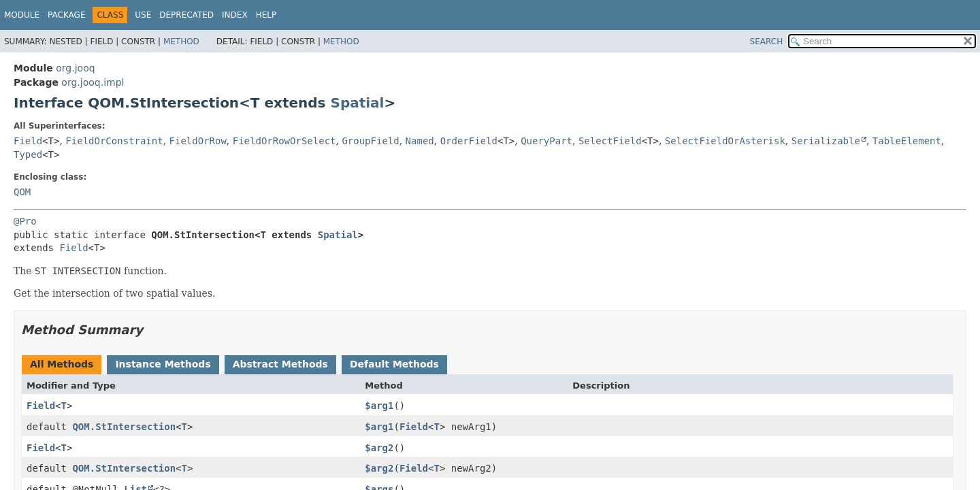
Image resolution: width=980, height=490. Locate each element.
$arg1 (379, 406)
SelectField (610, 141)
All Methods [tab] (62, 364)
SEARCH (767, 42)
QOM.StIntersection (124, 427)
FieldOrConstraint (114, 141)
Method (181, 42)
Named (420, 141)
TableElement (907, 141)
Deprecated (186, 15)
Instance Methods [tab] (163, 364)
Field (28, 141)
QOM (22, 192)
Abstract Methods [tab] (280, 364)
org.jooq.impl (93, 82)
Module (22, 15)
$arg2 (379, 448)
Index (235, 15)
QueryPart (546, 141)
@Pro (25, 221)
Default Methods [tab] (394, 364)
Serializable (826, 141)
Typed (28, 154)
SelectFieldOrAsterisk (725, 141)
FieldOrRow (198, 141)
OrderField (469, 141)
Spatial (357, 103)
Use (143, 15)
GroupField (370, 141)
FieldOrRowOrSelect (284, 141)
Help (266, 15)
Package (66, 15)
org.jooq (75, 68)
